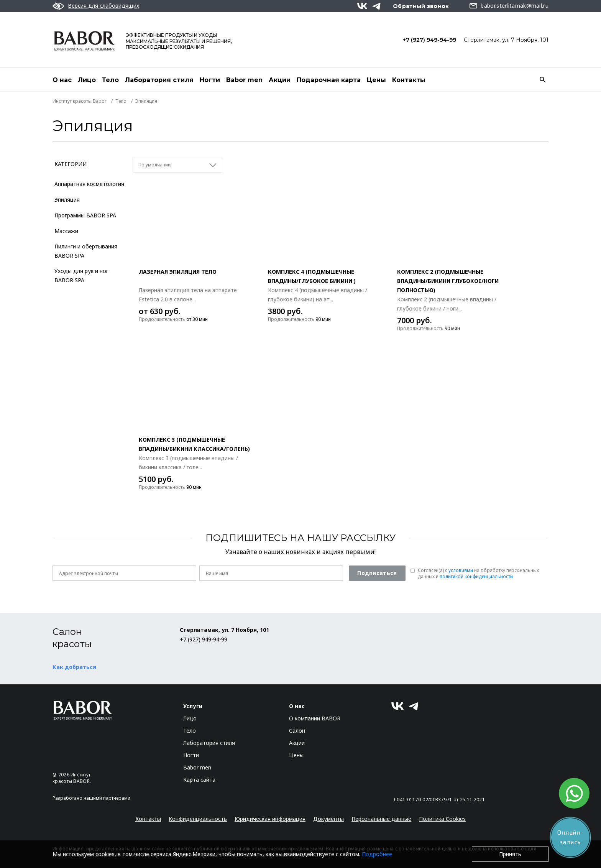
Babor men (244, 80)
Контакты (409, 80)
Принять (510, 854)
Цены (376, 80)
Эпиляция (67, 200)
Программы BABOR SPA (85, 215)
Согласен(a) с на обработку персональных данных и (478, 574)
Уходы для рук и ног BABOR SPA (81, 275)
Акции (280, 80)
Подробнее (377, 854)
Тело (110, 80)
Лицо (87, 80)
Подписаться (377, 573)
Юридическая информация (270, 819)
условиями (461, 570)
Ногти (210, 80)
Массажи (66, 231)
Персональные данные (381, 819)
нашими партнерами (107, 798)
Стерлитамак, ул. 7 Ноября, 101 (506, 40)
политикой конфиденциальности (476, 576)
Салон (297, 731)
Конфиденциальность (198, 819)
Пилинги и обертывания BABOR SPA (86, 251)
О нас (62, 80)
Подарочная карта (329, 80)
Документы (328, 819)
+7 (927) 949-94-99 (429, 40)
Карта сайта (199, 780)
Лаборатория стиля (159, 80)
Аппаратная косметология (89, 184)
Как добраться (74, 667)
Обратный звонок (421, 6)
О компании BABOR (315, 718)
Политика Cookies (442, 819)
